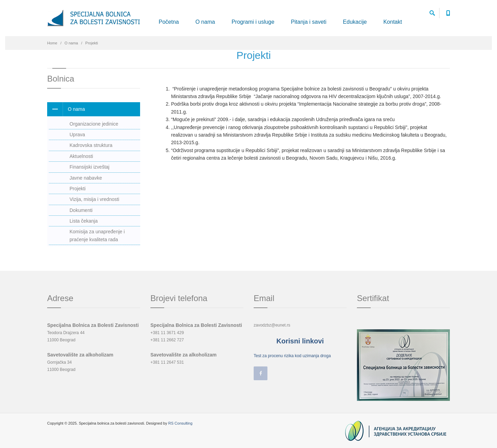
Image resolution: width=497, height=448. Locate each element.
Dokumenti (81, 210)
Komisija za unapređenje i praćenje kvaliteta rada (97, 235)
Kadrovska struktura (91, 145)
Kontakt (393, 22)
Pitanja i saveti (309, 22)
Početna (169, 22)
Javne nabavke (86, 178)
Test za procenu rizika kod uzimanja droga (292, 356)
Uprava (77, 135)
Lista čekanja (84, 221)
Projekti (78, 189)
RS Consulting (180, 423)
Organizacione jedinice (94, 124)
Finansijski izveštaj (89, 167)
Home (52, 43)
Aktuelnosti (81, 156)
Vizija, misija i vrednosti (94, 199)
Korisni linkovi (300, 341)
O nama (205, 22)
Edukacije (355, 22)
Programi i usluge (253, 22)
